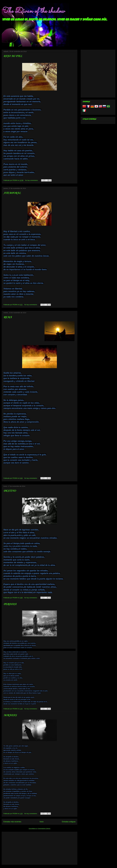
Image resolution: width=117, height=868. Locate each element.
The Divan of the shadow (33, 11)
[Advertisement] (40, 848)
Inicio (42, 822)
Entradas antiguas (69, 822)
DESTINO (10, 491)
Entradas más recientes (12, 822)
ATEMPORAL (12, 193)
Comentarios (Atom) (44, 829)
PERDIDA (10, 604)
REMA (8, 317)
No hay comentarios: (32, 180)
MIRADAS (10, 715)
